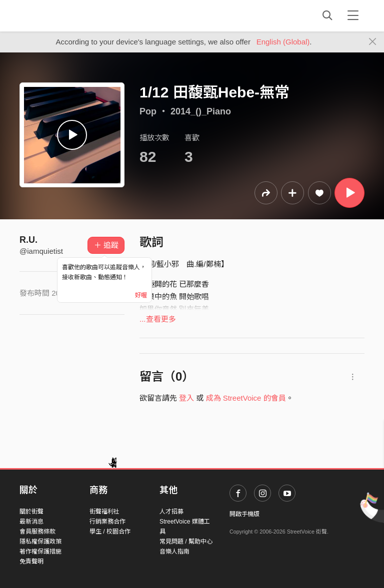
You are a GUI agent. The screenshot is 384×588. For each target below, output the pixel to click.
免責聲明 (31, 562)
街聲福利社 (104, 512)
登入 (186, 398)
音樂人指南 (174, 552)
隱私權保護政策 (40, 542)
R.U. (28, 240)
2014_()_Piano (201, 111)
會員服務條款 (37, 532)
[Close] (373, 42)
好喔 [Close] (141, 295)
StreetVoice (61, 15)
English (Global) (283, 42)
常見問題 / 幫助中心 (186, 542)
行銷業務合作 (107, 522)
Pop (148, 111)
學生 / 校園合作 (110, 532)
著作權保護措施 (40, 552)
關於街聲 (31, 512)
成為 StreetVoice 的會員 (246, 398)
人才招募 (171, 512)
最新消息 (31, 522)
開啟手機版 (244, 514)
